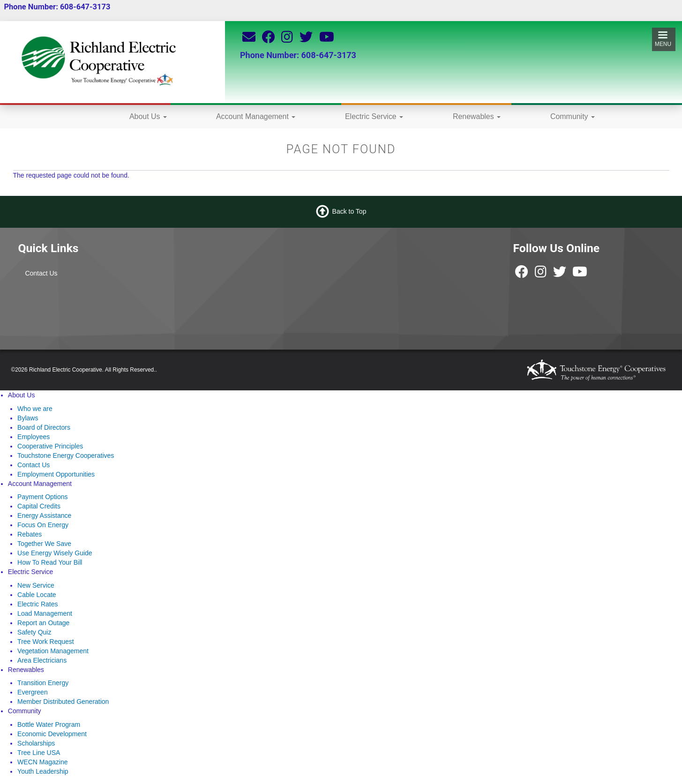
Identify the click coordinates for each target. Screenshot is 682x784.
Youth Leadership (43, 771)
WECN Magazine (42, 762)
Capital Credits (39, 506)
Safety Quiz (34, 632)
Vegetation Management (53, 651)
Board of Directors (44, 427)
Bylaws (28, 418)
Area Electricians (42, 660)
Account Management (256, 116)
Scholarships (36, 743)
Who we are (35, 409)
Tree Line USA (39, 753)
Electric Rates (37, 604)
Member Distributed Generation (63, 702)
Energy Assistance (44, 515)
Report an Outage (43, 623)
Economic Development (52, 734)
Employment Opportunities (56, 474)
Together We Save (44, 544)
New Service (36, 585)
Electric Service (374, 116)
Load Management (45, 613)
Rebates (30, 534)
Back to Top (349, 211)
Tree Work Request (46, 642)
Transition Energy (43, 683)
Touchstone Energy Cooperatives (66, 455)
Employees (34, 437)
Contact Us (41, 273)
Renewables (477, 116)
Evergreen (33, 692)
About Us (148, 116)
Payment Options (42, 497)
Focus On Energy (43, 525)
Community (573, 116)
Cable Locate (37, 595)
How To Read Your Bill (50, 562)
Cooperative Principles (50, 446)
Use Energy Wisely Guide (55, 553)
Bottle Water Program (49, 724)
